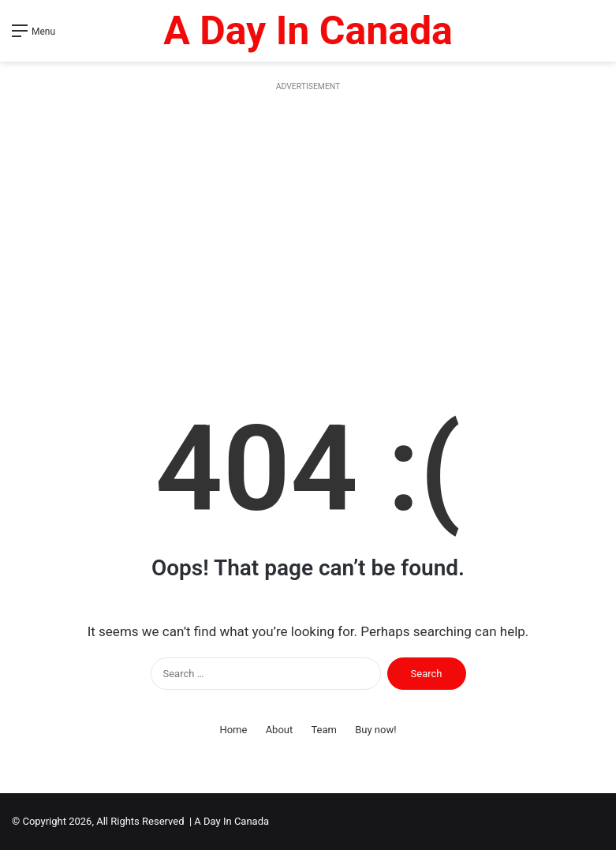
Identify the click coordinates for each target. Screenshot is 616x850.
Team (324, 730)
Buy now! (375, 730)
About (280, 730)
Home (233, 730)
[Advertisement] (308, 229)
